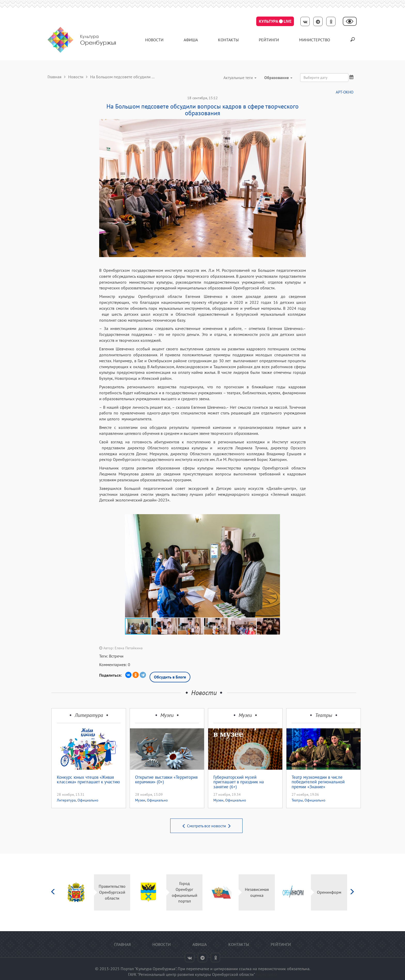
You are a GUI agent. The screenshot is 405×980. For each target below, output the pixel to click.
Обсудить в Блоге (170, 677)
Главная (54, 77)
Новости (154, 40)
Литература (89, 715)
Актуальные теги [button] (240, 78)
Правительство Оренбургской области (112, 892)
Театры (324, 715)
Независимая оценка (257, 892)
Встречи (116, 656)
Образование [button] (278, 78)
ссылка (245, 969)
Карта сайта (266, 974)
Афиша (191, 40)
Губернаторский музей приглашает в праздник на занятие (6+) (239, 782)
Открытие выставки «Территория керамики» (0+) (166, 780)
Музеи (167, 715)
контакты (228, 40)
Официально (88, 800)
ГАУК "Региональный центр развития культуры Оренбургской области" (191, 974)
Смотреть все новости (207, 826)
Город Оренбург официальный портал (185, 892)
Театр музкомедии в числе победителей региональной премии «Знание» (318, 782)
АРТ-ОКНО (345, 92)
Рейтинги (269, 40)
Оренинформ (329, 892)
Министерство (315, 40)
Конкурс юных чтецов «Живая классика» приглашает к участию (88, 780)
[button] (165, 626)
